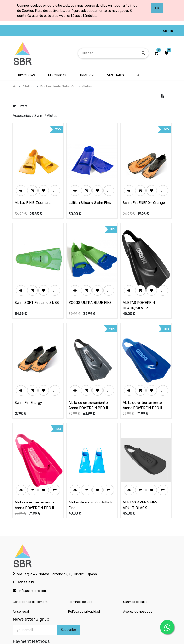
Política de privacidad (84, 589)
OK (157, 8)
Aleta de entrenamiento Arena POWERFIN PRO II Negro (88, 388)
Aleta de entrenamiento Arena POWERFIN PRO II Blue (142, 388)
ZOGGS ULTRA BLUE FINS (90, 291)
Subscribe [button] (68, 607)
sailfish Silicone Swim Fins (90, 197)
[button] (138, 75)
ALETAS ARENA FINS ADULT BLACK (140, 482)
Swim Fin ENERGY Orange (144, 197)
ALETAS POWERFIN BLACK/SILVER (139, 294)
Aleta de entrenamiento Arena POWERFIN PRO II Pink (34, 483)
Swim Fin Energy (28, 386)
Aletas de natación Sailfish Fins (90, 482)
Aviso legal (21, 589)
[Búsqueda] (143, 53)
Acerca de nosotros (138, 589)
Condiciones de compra (30, 579)
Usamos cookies (135, 579)
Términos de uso (80, 579)
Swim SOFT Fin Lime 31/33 (37, 291)
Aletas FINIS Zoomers (33, 197)
